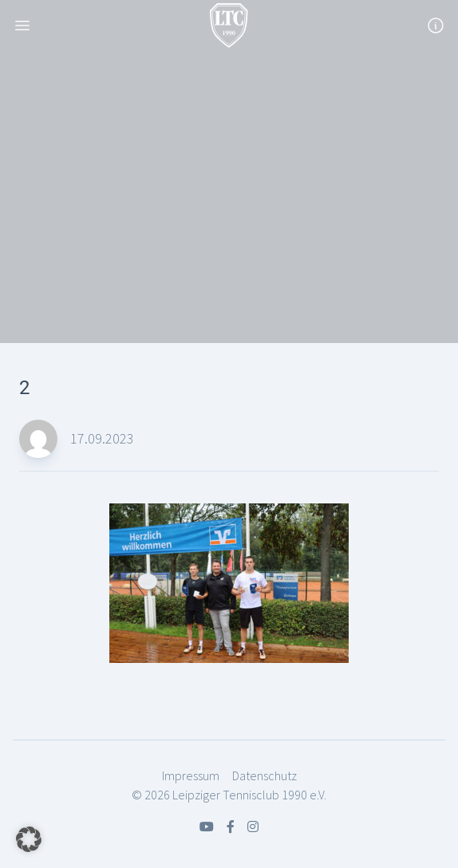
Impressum (191, 775)
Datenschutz (265, 775)
